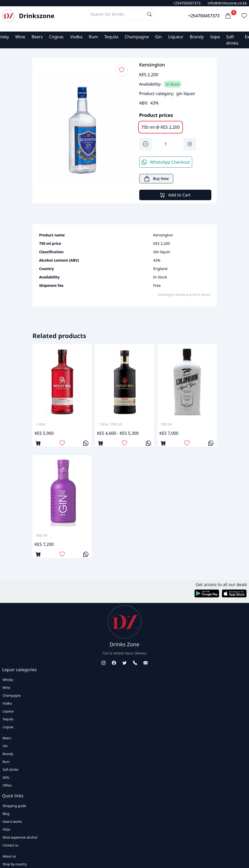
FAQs (6, 830)
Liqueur (176, 37)
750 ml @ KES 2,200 (161, 127)
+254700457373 (187, 3)
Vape (215, 37)
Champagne (137, 37)
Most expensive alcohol (20, 837)
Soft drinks (11, 770)
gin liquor (186, 94)
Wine (20, 37)
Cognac (57, 37)
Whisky (8, 680)
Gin (158, 37)
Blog (6, 814)
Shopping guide (14, 806)
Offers (7, 785)
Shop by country (15, 864)
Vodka (76, 37)
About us (9, 856)
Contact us (11, 845)
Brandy (197, 37)
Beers (37, 37)
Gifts (6, 777)
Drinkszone (37, 16)
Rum (93, 37)
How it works (12, 822)
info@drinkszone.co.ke (227, 3)
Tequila (111, 37)
